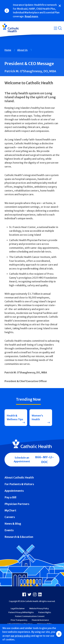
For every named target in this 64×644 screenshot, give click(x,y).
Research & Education (19, 537)
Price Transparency (19, 620)
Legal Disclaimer (18, 608)
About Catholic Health (19, 478)
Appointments (14, 491)
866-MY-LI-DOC (45, 459)
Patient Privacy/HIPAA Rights (21, 612)
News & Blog (13, 524)
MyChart (10, 510)
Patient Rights (45, 612)
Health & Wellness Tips (15, 418)
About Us (22, 50)
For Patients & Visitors (19, 484)
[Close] (60, 6)
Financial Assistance (40, 620)
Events (9, 530)
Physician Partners (17, 504)
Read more (31, 16)
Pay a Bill (10, 497)
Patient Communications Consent (30, 616)
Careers (10, 517)
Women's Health (37, 418)
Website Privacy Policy (39, 608)
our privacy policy (21, 636)
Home (8, 50)
